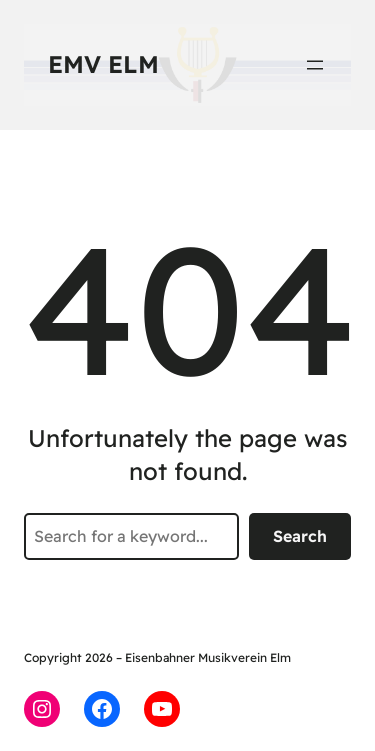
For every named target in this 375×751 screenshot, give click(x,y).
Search (300, 536)
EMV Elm (103, 64)
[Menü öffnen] (315, 65)
